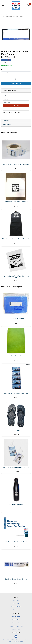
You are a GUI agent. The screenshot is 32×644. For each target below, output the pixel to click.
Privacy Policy (16, 623)
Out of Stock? (16, 617)
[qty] (16, 96)
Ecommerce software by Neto (23, 640)
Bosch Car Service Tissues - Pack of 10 (16, 393)
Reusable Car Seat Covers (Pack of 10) (16, 202)
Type (3, 70)
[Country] (16, 99)
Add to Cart (16, 83)
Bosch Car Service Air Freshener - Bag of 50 (16, 467)
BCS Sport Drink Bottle (16, 505)
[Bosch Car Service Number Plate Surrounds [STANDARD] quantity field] (16, 79)
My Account (16, 601)
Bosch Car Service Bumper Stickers (16, 579)
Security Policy (16, 629)
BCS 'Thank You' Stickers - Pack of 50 (16, 542)
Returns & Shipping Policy (16, 626)
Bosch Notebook (16, 356)
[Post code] (16, 102)
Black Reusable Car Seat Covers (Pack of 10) (16, 239)
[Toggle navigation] (3, 6)
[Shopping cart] (29, 6)
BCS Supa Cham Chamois (16, 319)
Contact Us (16, 610)
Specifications (7, 125)
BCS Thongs (16, 430)
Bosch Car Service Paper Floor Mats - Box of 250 (16, 277)
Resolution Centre (16, 607)
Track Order (16, 604)
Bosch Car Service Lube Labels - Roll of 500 (16, 165)
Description (6, 121)
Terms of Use (16, 620)
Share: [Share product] (6, 60)
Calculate (16, 106)
